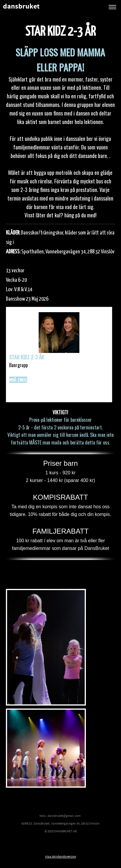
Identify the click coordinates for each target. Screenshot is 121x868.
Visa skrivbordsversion (61, 857)
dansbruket (21, 7)
